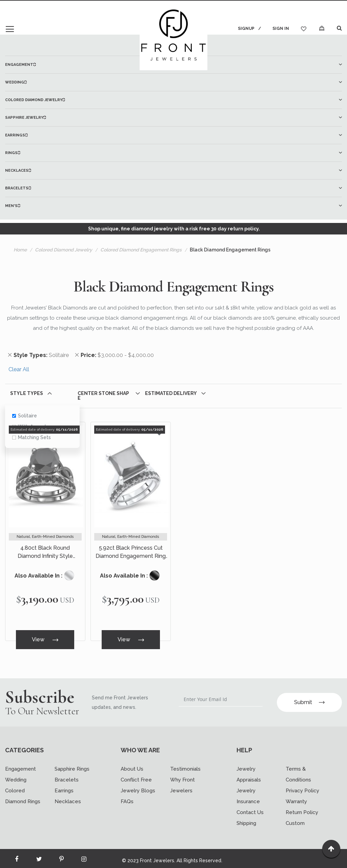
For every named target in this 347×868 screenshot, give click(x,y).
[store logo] (173, 36)
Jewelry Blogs (138, 787)
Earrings (64, 787)
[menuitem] (173, 82)
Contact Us (250, 808)
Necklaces (68, 797)
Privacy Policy (302, 787)
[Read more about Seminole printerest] (61, 856)
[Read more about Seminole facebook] (17, 856)
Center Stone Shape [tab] (103, 396)
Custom (295, 819)
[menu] (173, 135)
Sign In (281, 29)
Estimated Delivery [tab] (171, 393)
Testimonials (185, 765)
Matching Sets (32, 437)
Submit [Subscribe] (309, 698)
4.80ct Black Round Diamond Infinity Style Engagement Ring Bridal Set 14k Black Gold (45, 552)
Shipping (246, 819)
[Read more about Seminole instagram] (84, 856)
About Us (132, 765)
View (45, 638)
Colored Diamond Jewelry (64, 250)
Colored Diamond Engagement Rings (141, 250)
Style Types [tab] (27, 393)
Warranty (296, 797)
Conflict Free (136, 776)
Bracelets (67, 776)
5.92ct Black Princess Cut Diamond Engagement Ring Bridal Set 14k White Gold (131, 552)
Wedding (16, 776)
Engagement (21, 765)
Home (20, 250)
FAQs (127, 797)
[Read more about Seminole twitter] (39, 856)
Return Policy (302, 808)
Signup (246, 29)
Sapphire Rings (72, 765)
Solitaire (25, 416)
